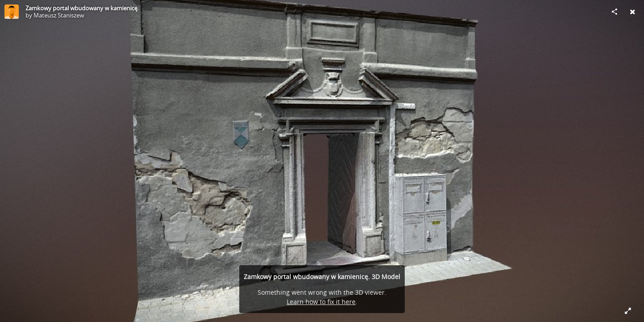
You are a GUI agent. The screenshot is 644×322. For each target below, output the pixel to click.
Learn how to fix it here (321, 302)
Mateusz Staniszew (59, 15)
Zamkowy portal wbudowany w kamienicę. (82, 8)
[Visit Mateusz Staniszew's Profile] (12, 12)
